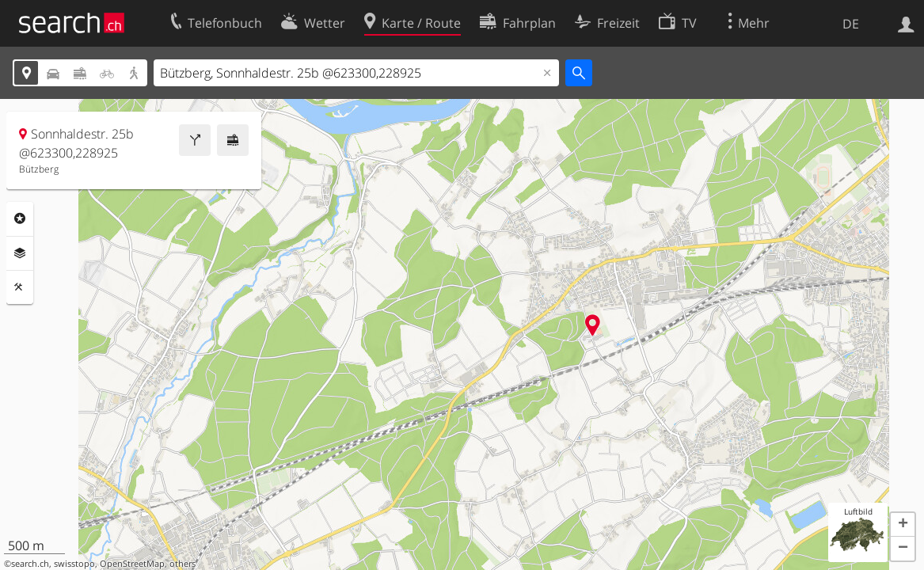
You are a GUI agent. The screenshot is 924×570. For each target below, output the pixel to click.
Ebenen (20, 253)
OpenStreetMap (132, 564)
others (183, 564)
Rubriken (20, 218)
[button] (903, 525)
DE (851, 24)
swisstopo (74, 564)
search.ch (30, 564)
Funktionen (20, 287)
